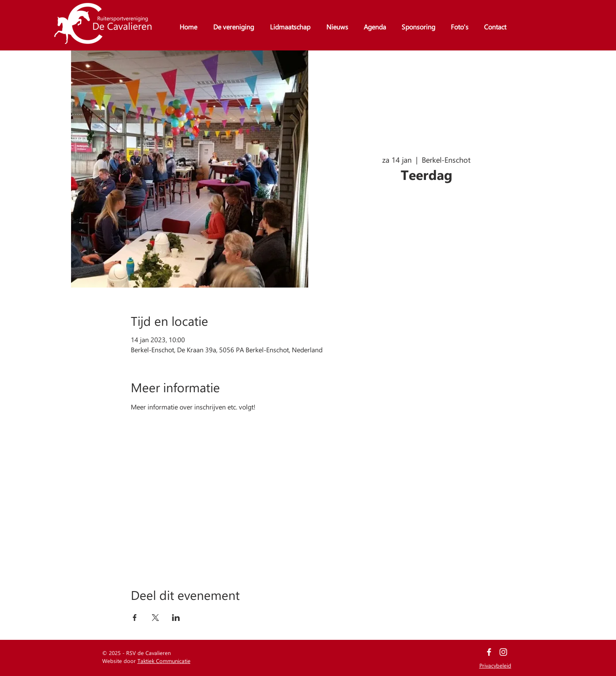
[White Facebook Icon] (489, 652)
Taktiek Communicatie (164, 661)
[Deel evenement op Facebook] (135, 618)
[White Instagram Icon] (503, 652)
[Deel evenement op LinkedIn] (176, 618)
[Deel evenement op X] (155, 618)
